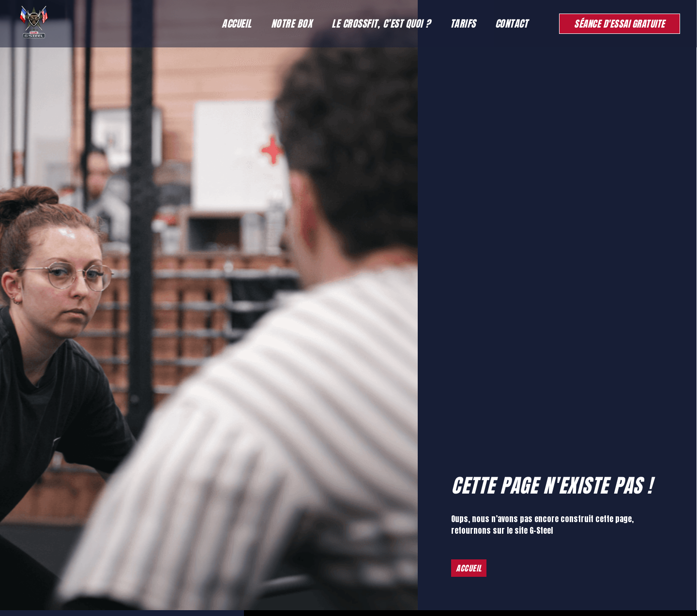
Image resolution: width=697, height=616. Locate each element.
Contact (512, 23)
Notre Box (292, 23)
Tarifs (463, 23)
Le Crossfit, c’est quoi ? (381, 23)
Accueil (237, 23)
